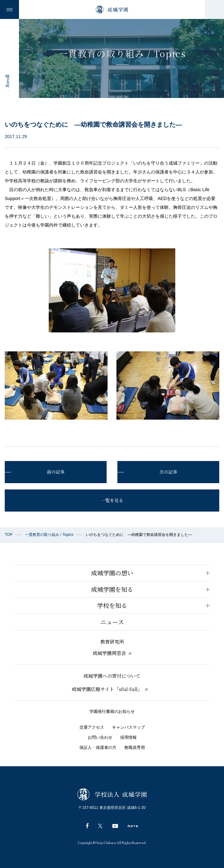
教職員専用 (135, 747)
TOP (9, 535)
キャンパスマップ (128, 727)
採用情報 (128, 737)
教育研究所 (112, 642)
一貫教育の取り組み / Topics (49, 535)
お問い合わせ (100, 737)
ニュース (112, 622)
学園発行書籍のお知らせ (112, 711)
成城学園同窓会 (112, 653)
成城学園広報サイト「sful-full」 (110, 689)
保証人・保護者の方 (98, 747)
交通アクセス (92, 727)
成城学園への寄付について (112, 676)
